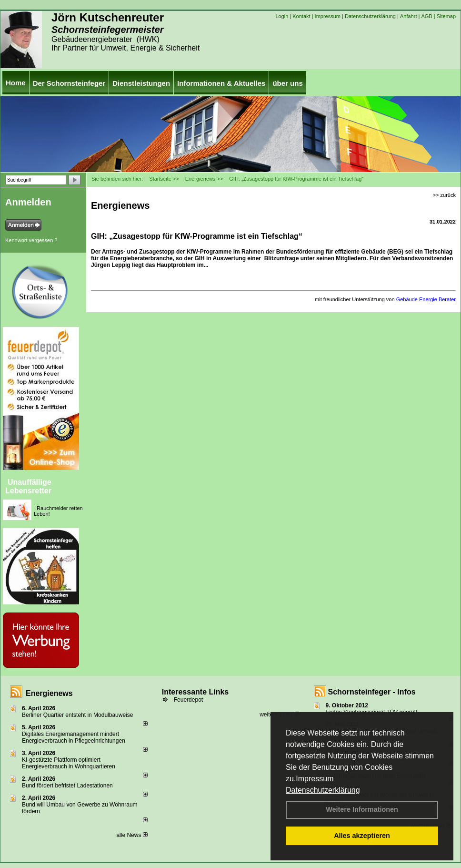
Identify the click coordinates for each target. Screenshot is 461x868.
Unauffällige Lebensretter (28, 486)
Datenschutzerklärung (323, 790)
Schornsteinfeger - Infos (372, 692)
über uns (287, 83)
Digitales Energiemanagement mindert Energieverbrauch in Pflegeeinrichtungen (74, 737)
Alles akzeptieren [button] (362, 836)
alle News (132, 835)
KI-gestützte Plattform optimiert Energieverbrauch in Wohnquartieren (69, 763)
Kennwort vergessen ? (31, 240)
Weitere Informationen (362, 809)
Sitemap (446, 16)
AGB (426, 16)
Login (282, 16)
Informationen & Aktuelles (221, 83)
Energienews (49, 693)
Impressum (315, 779)
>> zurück (444, 195)
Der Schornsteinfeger (69, 83)
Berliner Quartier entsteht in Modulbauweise (77, 715)
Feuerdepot (188, 700)
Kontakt (301, 16)
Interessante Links (195, 692)
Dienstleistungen (141, 83)
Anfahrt (408, 16)
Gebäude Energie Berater (426, 299)
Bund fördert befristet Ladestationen (67, 786)
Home (16, 83)
